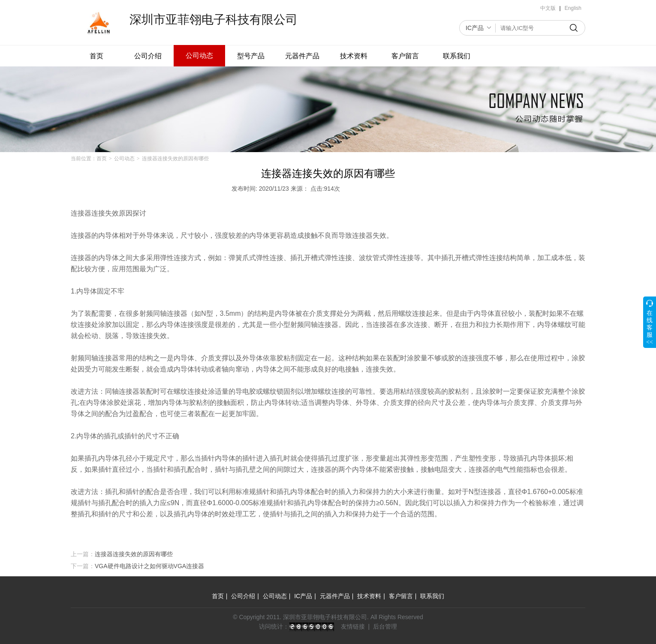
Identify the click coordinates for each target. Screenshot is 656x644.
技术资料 (354, 56)
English (573, 8)
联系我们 (457, 56)
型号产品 (251, 56)
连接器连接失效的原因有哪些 (134, 554)
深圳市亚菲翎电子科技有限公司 (214, 19)
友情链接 (353, 626)
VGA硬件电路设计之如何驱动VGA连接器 (149, 566)
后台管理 (385, 626)
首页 (96, 56)
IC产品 (475, 28)
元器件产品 (302, 56)
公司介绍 (148, 56)
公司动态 (199, 55)
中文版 (548, 8)
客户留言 (405, 56)
